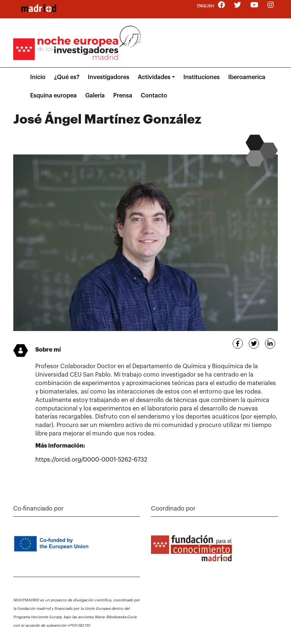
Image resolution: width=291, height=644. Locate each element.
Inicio (38, 77)
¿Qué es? (67, 77)
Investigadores (109, 77)
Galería (95, 96)
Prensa (123, 96)
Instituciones (202, 77)
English (205, 6)
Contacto (154, 96)
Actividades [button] (154, 77)
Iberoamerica (247, 77)
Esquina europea (53, 96)
